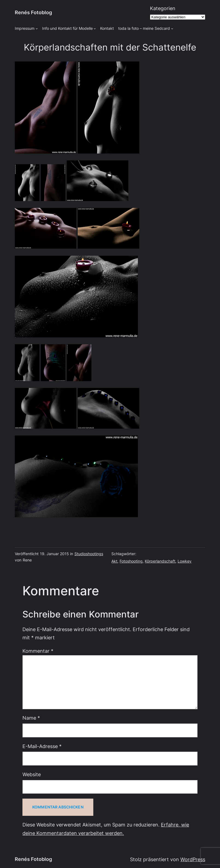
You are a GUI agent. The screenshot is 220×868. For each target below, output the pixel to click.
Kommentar (38, 651)
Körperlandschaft (160, 561)
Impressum (25, 28)
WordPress (193, 859)
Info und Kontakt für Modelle (67, 28)
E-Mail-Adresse (42, 746)
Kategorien (163, 8)
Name (31, 718)
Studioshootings (89, 554)
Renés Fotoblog (33, 12)
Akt (114, 561)
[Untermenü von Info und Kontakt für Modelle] (95, 28)
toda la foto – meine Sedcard (144, 28)
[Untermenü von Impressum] (37, 28)
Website (32, 774)
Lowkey (185, 561)
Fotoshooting (131, 561)
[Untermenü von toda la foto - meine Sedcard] (172, 28)
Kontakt (107, 28)
